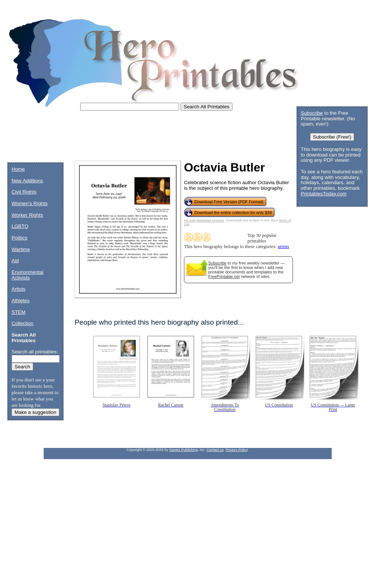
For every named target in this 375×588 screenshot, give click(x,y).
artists (283, 247)
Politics (19, 238)
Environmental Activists (27, 275)
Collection (23, 323)
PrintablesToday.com (324, 194)
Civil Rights (24, 192)
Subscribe (217, 263)
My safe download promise (204, 220)
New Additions (27, 181)
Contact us (215, 450)
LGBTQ (20, 226)
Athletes (21, 301)
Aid (15, 261)
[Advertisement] (143, 138)
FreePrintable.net (224, 276)
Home (18, 169)
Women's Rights (29, 203)
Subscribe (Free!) (332, 137)
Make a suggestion (35, 412)
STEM (18, 312)
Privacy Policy (237, 450)
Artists (18, 289)
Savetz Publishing (184, 450)
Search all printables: (35, 352)
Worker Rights (27, 215)
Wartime (21, 249)
